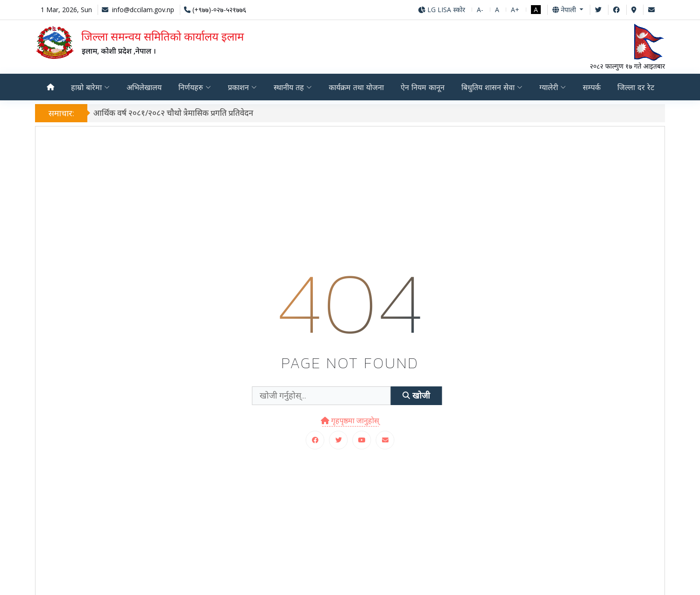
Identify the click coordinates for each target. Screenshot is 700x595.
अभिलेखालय (144, 87)
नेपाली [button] (565, 10)
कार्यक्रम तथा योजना (356, 87)
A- (480, 10)
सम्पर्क (592, 87)
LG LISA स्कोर (442, 10)
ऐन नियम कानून (423, 87)
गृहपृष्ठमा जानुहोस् (350, 420)
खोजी (416, 395)
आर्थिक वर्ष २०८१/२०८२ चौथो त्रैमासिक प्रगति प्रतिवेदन (177, 113)
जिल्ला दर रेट (636, 87)
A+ (515, 10)
